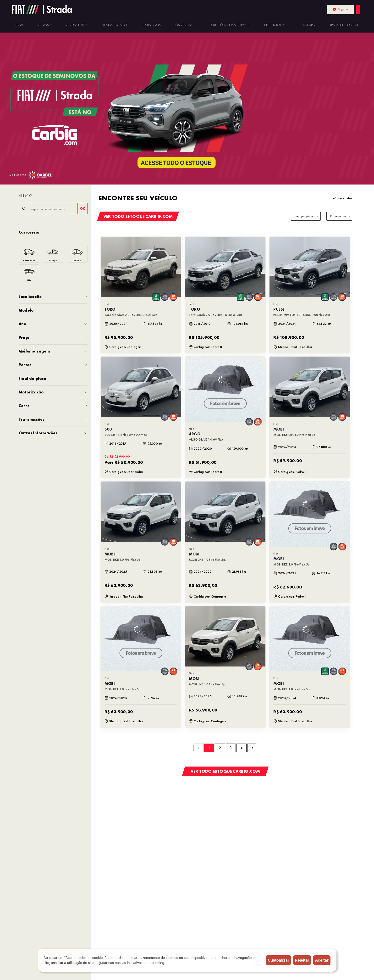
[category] (306, 216)
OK (82, 208)
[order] (339, 216)
